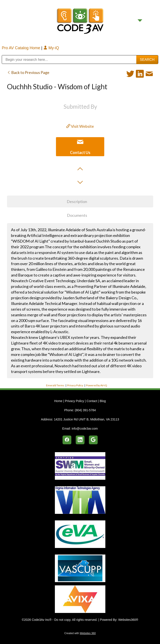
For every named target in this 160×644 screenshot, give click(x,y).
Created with (80, 633)
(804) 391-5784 (85, 410)
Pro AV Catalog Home (22, 48)
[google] (93, 440)
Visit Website (80, 126)
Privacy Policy (75, 385)
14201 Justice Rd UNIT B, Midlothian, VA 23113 (87, 419)
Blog (103, 401)
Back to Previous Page (28, 72)
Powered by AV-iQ (97, 385)
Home (59, 401)
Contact (92, 401)
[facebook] (67, 440)
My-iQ (51, 48)
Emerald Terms (55, 385)
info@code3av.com (85, 429)
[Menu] (140, 20)
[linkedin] (80, 440)
